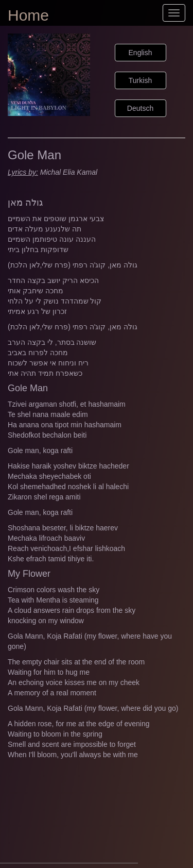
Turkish (140, 80)
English (141, 53)
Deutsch (140, 108)
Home (28, 15)
